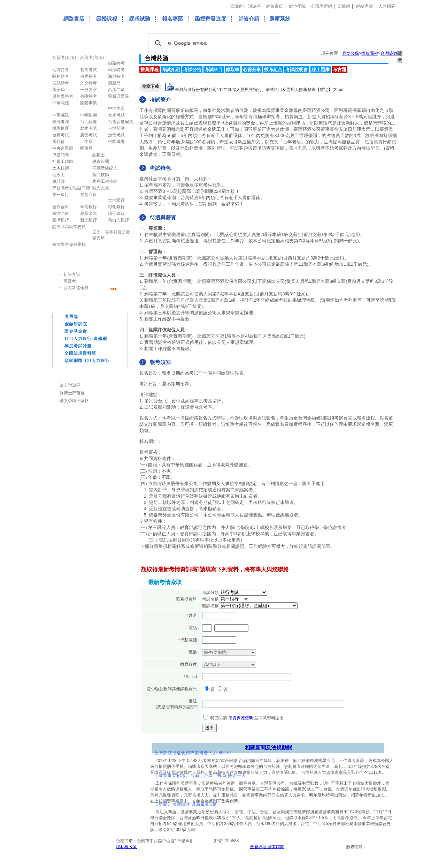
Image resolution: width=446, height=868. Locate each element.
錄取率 (233, 70)
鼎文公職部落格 (74, 401)
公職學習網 (322, 6)
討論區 (254, 6)
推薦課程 (370, 53)
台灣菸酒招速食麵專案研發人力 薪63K (193, 753)
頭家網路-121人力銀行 (87, 361)
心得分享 (252, 70)
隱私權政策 (126, 847)
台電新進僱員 (76, 288)
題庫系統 (280, 19)
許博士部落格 (72, 393)
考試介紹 (171, 70)
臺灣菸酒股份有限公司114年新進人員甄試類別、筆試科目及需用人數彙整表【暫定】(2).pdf (260, 90)
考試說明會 (297, 70)
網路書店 (275, 6)
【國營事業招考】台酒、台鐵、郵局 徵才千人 (200, 776)
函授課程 (107, 19)
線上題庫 (321, 70)
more (114, 289)
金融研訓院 (76, 324)
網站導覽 (364, 6)
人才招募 (387, 6)
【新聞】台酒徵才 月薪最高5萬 (185, 804)
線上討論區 (70, 385)
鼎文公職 (351, 53)
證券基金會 (76, 331)
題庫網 (344, 6)
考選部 (71, 317)
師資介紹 (249, 19)
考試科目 (214, 70)
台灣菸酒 (389, 53)
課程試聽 (140, 19)
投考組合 (273, 70)
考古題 (340, 70)
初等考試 (72, 274)
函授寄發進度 (210, 19)
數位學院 (297, 6)
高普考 (70, 281)
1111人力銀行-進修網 (86, 339)
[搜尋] (213, 43)
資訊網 (236, 6)
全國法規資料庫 (80, 353)
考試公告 (192, 70)
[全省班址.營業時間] (267, 847)
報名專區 (172, 19)
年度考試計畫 (78, 346)
